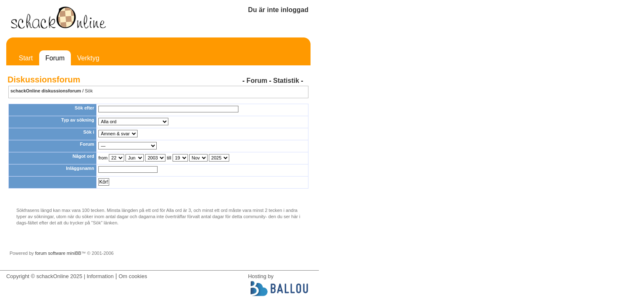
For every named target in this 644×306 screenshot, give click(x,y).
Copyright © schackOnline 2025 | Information (60, 276)
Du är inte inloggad (278, 10)
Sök (89, 91)
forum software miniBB (58, 253)
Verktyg (88, 58)
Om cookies (133, 276)
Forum (55, 58)
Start (26, 58)
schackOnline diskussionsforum (46, 91)
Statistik (286, 81)
